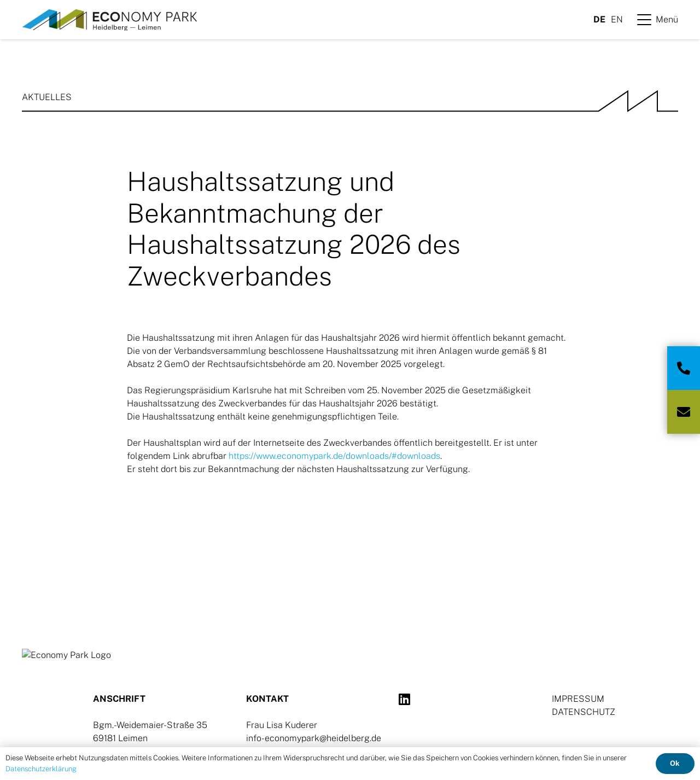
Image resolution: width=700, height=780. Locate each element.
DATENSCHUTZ (584, 712)
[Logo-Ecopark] (109, 20)
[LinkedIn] (404, 699)
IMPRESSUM (578, 699)
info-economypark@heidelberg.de (314, 738)
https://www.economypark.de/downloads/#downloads (334, 456)
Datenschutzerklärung (41, 769)
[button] (658, 20)
